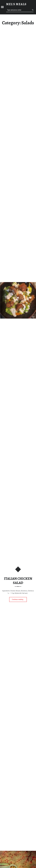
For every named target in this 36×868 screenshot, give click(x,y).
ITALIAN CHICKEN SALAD (18, 581)
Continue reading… (19, 599)
